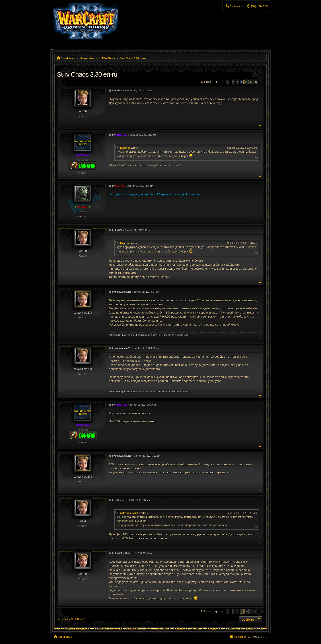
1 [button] (227, 82)
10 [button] (246, 82)
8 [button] (238, 82)
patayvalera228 (129, 513)
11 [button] (251, 82)
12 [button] (256, 82)
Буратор (125, 148)
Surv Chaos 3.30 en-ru (133, 58)
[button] (216, 82)
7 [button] (234, 82)
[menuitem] (234, 6)
